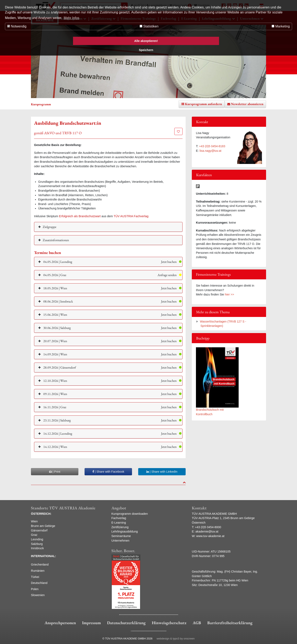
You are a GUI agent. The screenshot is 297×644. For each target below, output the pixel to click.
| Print (55, 472)
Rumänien (38, 571)
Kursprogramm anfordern (203, 104)
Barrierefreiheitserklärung (230, 623)
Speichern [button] (146, 50)
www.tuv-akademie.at (210, 536)
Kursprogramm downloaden (130, 514)
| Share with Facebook (108, 472)
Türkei (35, 577)
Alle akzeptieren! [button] (146, 41)
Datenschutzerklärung (126, 623)
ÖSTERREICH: (41, 514)
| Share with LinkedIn (162, 472)
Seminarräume (121, 536)
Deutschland (39, 583)
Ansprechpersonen (60, 623)
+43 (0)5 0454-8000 (208, 527)
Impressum (91, 623)
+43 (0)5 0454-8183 (212, 146)
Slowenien (38, 595)
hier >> (229, 294)
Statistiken (149, 26)
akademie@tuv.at (207, 531)
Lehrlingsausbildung (125, 531)
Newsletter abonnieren (247, 104)
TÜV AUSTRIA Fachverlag (131, 216)
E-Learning (119, 523)
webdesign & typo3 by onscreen (176, 639)
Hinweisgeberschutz (169, 623)
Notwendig (17, 26)
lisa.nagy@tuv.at (211, 151)
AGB (197, 623)
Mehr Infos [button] (72, 18)
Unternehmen (120, 541)
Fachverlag (119, 518)
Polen (35, 589)
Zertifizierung (120, 527)
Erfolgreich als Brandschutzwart (80, 216)
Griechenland (40, 565)
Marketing (281, 26)
